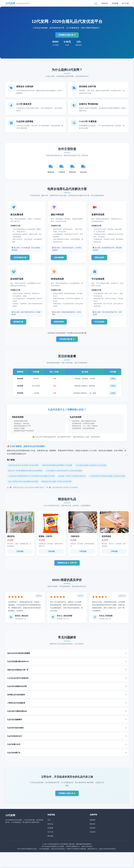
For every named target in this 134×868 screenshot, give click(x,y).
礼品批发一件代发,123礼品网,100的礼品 (72, 480)
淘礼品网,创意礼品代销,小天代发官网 (65, 491)
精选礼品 (105, 3)
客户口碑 (125, 3)
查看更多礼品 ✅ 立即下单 (67, 567)
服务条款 (93, 829)
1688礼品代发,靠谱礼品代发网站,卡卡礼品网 (57, 469)
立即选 (113, 382)
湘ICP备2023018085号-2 (84, 849)
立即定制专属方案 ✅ (67, 343)
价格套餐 (115, 3)
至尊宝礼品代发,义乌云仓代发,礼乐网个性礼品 (29, 491)
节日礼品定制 (101, 325)
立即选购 (20, 555)
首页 (96, 3)
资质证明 (93, 837)
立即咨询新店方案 (21, 259)
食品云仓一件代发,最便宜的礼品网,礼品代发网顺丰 (25, 474)
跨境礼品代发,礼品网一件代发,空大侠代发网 (56, 485)
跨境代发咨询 (60, 325)
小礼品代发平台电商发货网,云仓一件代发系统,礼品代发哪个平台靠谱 (31, 480)
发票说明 (93, 833)
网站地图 (50, 841)
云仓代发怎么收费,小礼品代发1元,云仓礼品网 (91, 469)
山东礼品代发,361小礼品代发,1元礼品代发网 (23, 469)
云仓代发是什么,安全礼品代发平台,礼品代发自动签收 (64, 474)
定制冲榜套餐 (60, 259)
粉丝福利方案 (19, 325)
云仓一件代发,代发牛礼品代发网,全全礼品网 (23, 485)
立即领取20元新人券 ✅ (67, 35)
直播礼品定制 (101, 259)
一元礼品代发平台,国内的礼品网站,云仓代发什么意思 (107, 480)
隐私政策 (93, 825)
